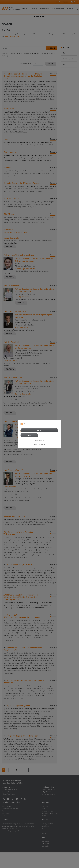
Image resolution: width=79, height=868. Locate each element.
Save (29, 435)
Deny (39, 430)
